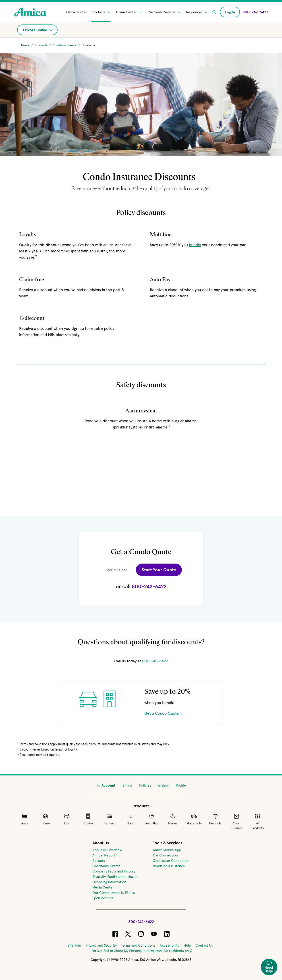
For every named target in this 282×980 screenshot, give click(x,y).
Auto (24, 819)
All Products (258, 821)
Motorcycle (194, 819)
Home (46, 819)
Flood (130, 819)
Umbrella (215, 819)
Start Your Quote (159, 570)
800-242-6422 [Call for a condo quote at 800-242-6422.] (149, 586)
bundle (195, 245)
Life (67, 819)
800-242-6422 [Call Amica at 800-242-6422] (155, 661)
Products (101, 12)
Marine (173, 819)
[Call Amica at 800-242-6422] (255, 12)
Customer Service (164, 12)
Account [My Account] (106, 785)
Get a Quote (76, 12)
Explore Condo (38, 30)
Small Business (236, 821)
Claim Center (129, 12)
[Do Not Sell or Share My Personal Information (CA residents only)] (142, 951)
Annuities (152, 819)
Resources (197, 12)
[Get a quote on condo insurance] (141, 731)
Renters (109, 819)
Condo (88, 819)
